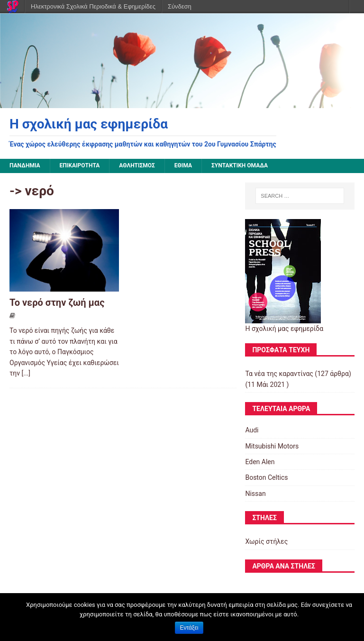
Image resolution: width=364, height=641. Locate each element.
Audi (252, 430)
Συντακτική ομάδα (240, 165)
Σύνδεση (180, 6)
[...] (26, 373)
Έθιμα (183, 165)
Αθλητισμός (137, 165)
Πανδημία (25, 165)
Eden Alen (260, 462)
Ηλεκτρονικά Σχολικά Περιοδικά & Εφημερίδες (93, 6)
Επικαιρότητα (80, 165)
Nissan (255, 494)
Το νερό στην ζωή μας (57, 302)
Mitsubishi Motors (272, 446)
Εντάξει (189, 628)
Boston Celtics (266, 477)
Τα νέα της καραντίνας (279, 374)
